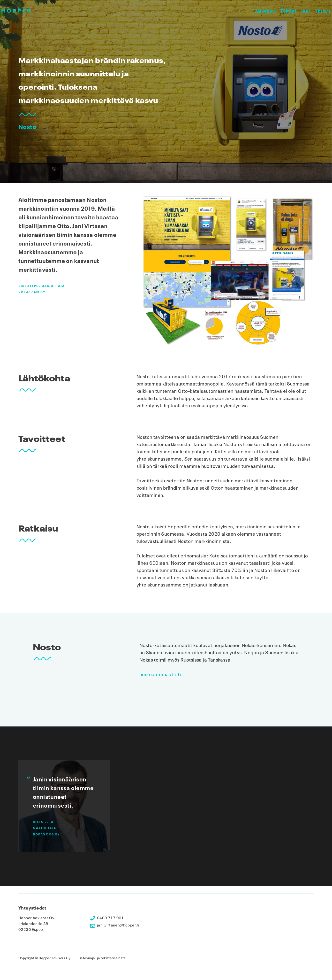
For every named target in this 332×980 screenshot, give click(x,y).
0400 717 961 (110, 918)
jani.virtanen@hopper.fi (118, 925)
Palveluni (265, 11)
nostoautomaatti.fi (160, 674)
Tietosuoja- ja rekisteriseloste (102, 958)
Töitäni (288, 11)
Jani (305, 11)
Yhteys (323, 11)
